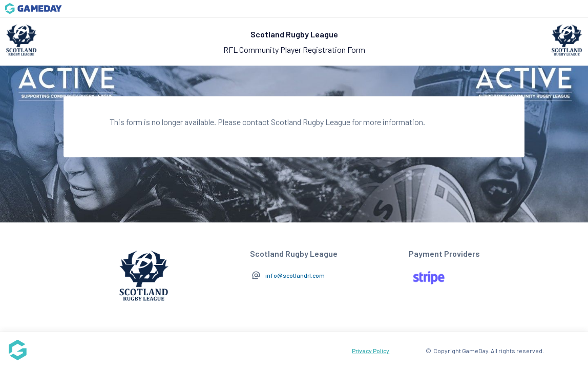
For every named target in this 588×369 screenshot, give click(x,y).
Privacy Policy (371, 351)
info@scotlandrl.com (295, 275)
